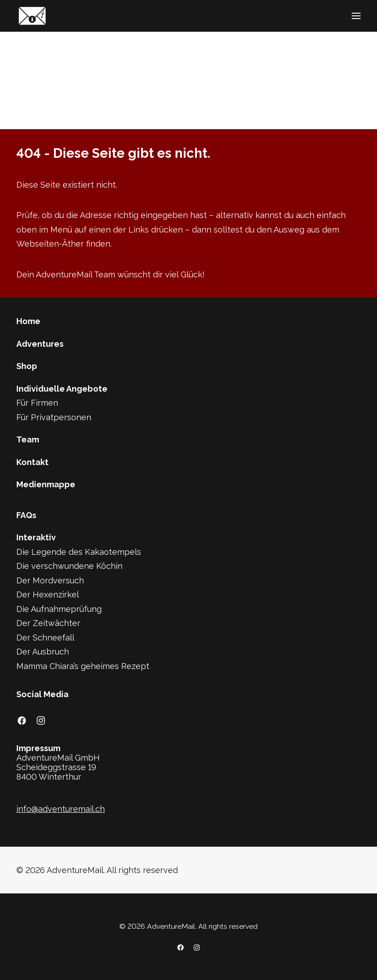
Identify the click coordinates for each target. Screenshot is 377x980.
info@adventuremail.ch (61, 809)
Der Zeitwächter (48, 623)
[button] (356, 16)
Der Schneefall (45, 638)
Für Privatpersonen (54, 417)
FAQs (26, 515)
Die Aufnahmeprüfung (59, 609)
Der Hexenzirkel (48, 594)
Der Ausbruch (43, 652)
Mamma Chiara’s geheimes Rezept (83, 666)
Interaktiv (36, 537)
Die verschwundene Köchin (69, 566)
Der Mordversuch (50, 580)
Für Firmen (37, 403)
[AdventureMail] (32, 16)
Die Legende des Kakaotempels (79, 552)
